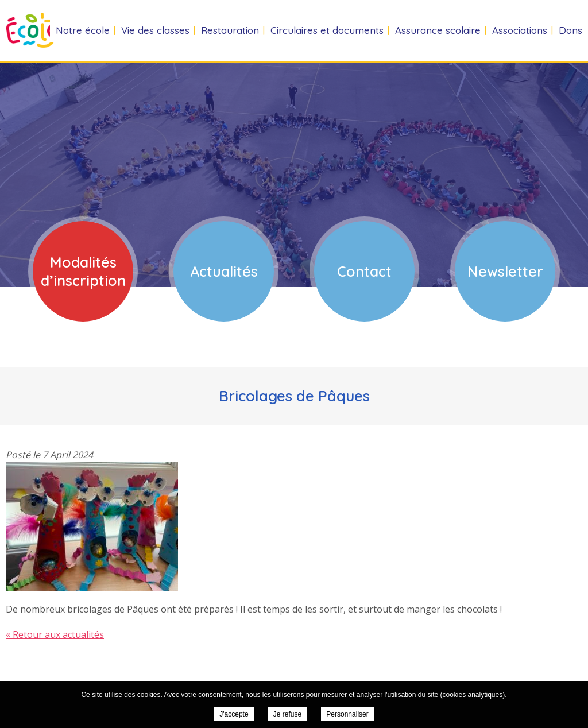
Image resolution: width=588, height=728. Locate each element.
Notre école (83, 30)
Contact (364, 271)
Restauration (230, 30)
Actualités (224, 271)
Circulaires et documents (327, 30)
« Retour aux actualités (55, 634)
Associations (520, 30)
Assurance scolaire (438, 30)
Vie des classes (155, 30)
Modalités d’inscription (83, 271)
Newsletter (505, 271)
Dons (570, 30)
